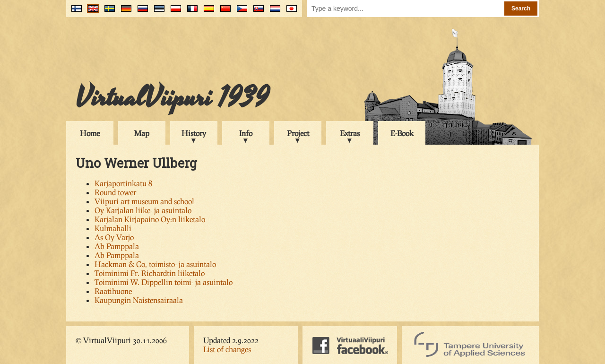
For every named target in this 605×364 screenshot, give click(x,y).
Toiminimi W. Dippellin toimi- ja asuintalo (164, 282)
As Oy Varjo (114, 237)
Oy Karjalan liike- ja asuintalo (143, 210)
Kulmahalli (113, 228)
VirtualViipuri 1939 (172, 98)
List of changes (227, 349)
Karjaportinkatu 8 (123, 183)
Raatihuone (113, 291)
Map (142, 133)
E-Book (402, 133)
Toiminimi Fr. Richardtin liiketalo (150, 273)
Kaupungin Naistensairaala (139, 300)
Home (90, 133)
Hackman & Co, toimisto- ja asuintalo (155, 264)
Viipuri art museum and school (144, 201)
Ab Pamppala (117, 246)
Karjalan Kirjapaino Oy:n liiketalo (150, 219)
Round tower (115, 192)
